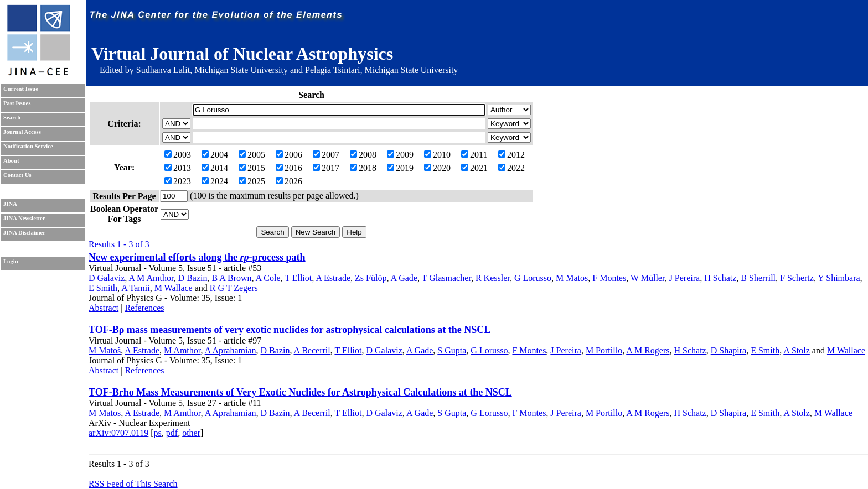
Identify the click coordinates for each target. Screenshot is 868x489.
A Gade (404, 278)
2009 (400, 155)
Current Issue (21, 89)
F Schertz (797, 278)
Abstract (104, 308)
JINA (10, 204)
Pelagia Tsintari (332, 70)
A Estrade (333, 278)
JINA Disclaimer (24, 233)
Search (12, 118)
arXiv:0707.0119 (118, 433)
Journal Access (22, 132)
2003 (178, 155)
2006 (289, 155)
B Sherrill (758, 278)
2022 (512, 168)
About (11, 161)
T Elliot (298, 278)
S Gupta (452, 350)
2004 (215, 155)
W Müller (648, 278)
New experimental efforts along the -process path (197, 257)
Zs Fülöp (371, 278)
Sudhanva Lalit (163, 70)
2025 (252, 181)
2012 (512, 155)
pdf (172, 433)
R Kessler (493, 278)
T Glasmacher (446, 278)
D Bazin (193, 278)
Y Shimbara (839, 278)
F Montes (609, 278)
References (144, 308)
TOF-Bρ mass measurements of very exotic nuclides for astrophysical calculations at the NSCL (290, 330)
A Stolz (797, 350)
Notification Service (28, 146)
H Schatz (720, 278)
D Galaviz (107, 278)
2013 (178, 168)
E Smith (103, 288)
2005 (252, 155)
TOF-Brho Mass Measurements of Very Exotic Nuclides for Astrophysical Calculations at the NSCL (300, 392)
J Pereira (685, 278)
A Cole (268, 278)
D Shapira (728, 350)
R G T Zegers (234, 288)
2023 (178, 181)
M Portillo (604, 350)
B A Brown (231, 278)
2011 (474, 155)
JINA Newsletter (24, 218)
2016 (289, 168)
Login (11, 261)
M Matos (572, 278)
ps (158, 433)
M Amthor (182, 350)
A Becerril (312, 350)
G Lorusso (533, 278)
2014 (215, 168)
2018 (363, 168)
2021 (474, 168)
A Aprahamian (231, 350)
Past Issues (17, 103)
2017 (326, 168)
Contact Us (17, 175)
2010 (437, 155)
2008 (363, 155)
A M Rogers (648, 350)
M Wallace (174, 288)
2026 (289, 181)
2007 (326, 155)
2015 (252, 168)
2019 (400, 168)
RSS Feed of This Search (133, 484)
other (191, 433)
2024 (215, 181)
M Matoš (105, 350)
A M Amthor (151, 278)
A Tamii (135, 288)
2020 (437, 168)
